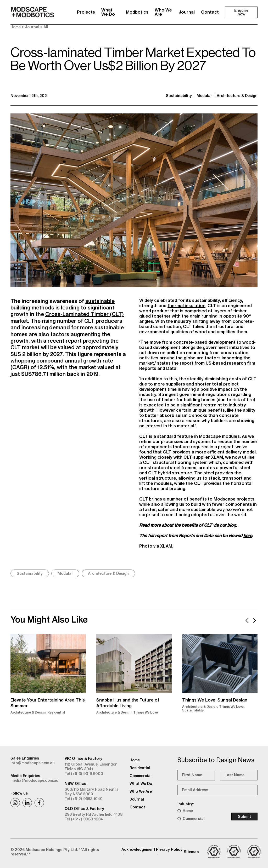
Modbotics (137, 12)
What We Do (108, 12)
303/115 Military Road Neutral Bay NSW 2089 (92, 792)
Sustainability (179, 96)
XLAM (166, 546)
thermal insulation (186, 306)
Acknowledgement (138, 849)
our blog (228, 525)
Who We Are (163, 12)
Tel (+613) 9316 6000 (84, 774)
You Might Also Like (49, 619)
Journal (187, 12)
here (248, 536)
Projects (86, 12)
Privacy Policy (169, 849)
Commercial (194, 819)
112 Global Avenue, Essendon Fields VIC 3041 (91, 767)
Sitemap (191, 852)
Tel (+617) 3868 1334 (84, 819)
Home (16, 27)
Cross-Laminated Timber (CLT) (85, 314)
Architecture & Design (237, 96)
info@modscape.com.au (33, 763)
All (46, 27)
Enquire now (241, 12)
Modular (204, 96)
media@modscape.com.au (34, 780)
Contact (210, 12)
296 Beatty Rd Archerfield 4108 (94, 814)
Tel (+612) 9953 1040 (84, 799)
